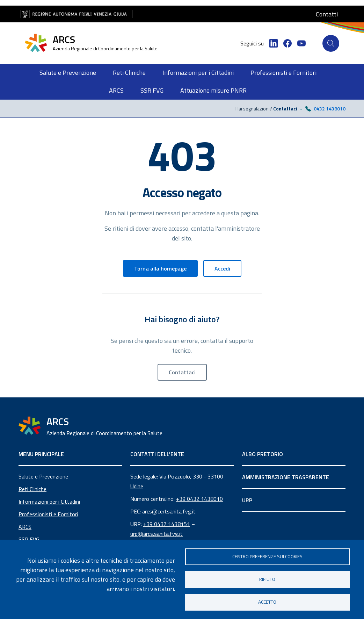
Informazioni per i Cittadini (49, 502)
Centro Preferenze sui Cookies (267, 556)
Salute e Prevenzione (43, 476)
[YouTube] (301, 43)
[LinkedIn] (274, 43)
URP (247, 500)
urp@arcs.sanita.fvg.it (156, 534)
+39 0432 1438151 (167, 524)
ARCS (25, 527)
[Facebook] (287, 43)
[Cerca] (331, 43)
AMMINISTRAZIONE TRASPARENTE (286, 477)
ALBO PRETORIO (263, 454)
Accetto (267, 602)
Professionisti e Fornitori (48, 514)
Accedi (222, 268)
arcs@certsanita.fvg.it (169, 511)
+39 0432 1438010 (199, 499)
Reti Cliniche (32, 489)
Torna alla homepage (160, 268)
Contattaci (182, 372)
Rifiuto (267, 579)
